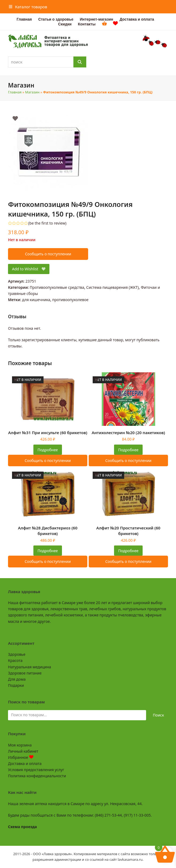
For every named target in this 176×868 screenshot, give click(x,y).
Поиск (158, 715)
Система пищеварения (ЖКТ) (113, 287)
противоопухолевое (71, 300)
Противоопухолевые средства (57, 287)
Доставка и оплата (25, 763)
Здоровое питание (25, 673)
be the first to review (47, 223)
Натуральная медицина (30, 667)
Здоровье (17, 654)
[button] (28, 7)
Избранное (21, 757)
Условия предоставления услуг (36, 770)
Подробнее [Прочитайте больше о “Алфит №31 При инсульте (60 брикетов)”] (48, 450)
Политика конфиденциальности (37, 776)
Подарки (16, 685)
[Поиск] (80, 62)
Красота (15, 660)
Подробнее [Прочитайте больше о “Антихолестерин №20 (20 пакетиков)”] (128, 450)
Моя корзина (20, 745)
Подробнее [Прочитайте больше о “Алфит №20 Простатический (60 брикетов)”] (128, 551)
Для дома (17, 679)
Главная (15, 92)
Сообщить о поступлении (48, 254)
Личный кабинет (23, 751)
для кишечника (36, 300)
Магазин (32, 92)
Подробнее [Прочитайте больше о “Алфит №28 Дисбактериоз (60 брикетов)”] (48, 551)
